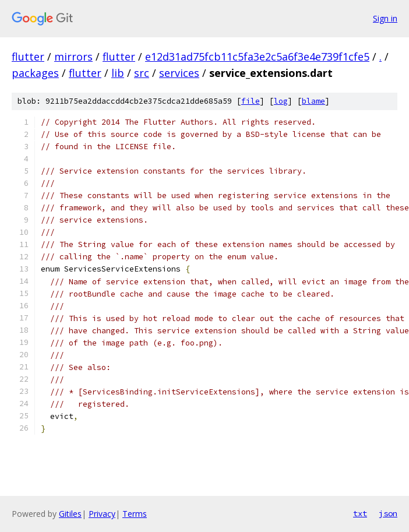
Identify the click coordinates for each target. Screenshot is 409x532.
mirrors (73, 57)
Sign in (385, 18)
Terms (135, 514)
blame (313, 101)
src (142, 73)
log (281, 101)
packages (35, 73)
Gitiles (70, 514)
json (388, 513)
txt (360, 513)
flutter (28, 57)
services (179, 73)
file (251, 101)
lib (118, 73)
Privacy (102, 514)
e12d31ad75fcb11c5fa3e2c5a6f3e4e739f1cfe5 (257, 57)
